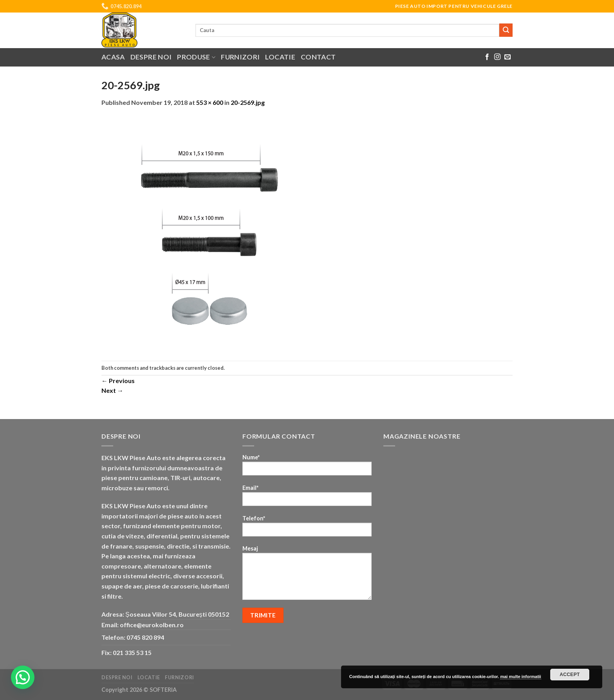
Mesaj (307, 575)
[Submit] (506, 30)
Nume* (307, 467)
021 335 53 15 (132, 652)
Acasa (113, 57)
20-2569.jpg (248, 102)
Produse (196, 57)
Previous (118, 381)
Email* (307, 498)
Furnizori (240, 57)
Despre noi (151, 57)
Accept (570, 675)
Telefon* (307, 528)
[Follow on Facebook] (487, 57)
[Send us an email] (507, 57)
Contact (318, 57)
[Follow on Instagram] (497, 57)
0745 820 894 (145, 637)
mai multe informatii (521, 677)
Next (112, 390)
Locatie (280, 57)
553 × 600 (210, 102)
